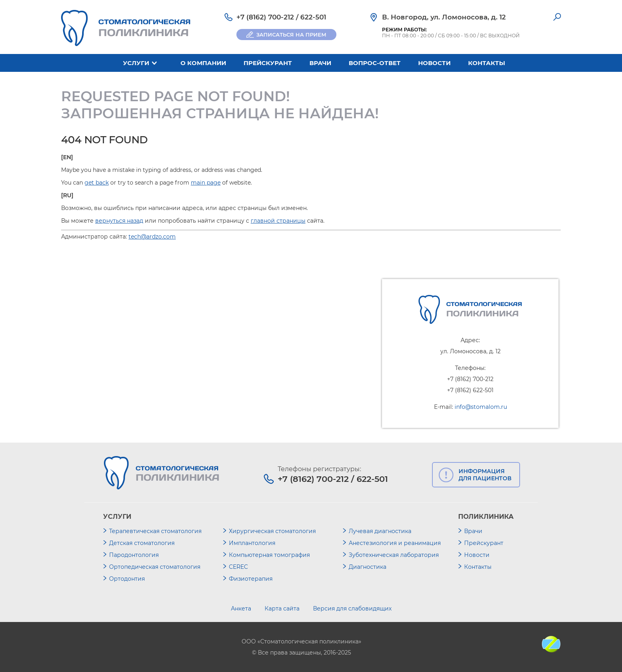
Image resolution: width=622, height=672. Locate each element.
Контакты (487, 63)
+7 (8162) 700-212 (265, 17)
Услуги (136, 63)
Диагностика (368, 567)
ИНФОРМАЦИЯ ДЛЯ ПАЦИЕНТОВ (485, 475)
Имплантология (252, 543)
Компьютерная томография (269, 555)
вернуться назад (119, 221)
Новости (434, 63)
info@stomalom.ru (481, 407)
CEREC (238, 567)
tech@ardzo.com (152, 237)
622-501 (313, 17)
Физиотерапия (251, 579)
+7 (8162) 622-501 (470, 390)
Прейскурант (268, 63)
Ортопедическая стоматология (155, 567)
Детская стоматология (142, 543)
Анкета (241, 608)
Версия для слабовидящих (352, 608)
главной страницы (278, 221)
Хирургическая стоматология (272, 531)
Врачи (320, 63)
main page (206, 183)
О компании (203, 63)
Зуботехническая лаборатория (394, 555)
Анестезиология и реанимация (395, 543)
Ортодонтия (127, 579)
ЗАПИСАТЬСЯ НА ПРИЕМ (291, 35)
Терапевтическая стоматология (155, 531)
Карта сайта (282, 608)
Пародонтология (134, 555)
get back (97, 183)
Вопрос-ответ (375, 63)
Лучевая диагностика (380, 531)
